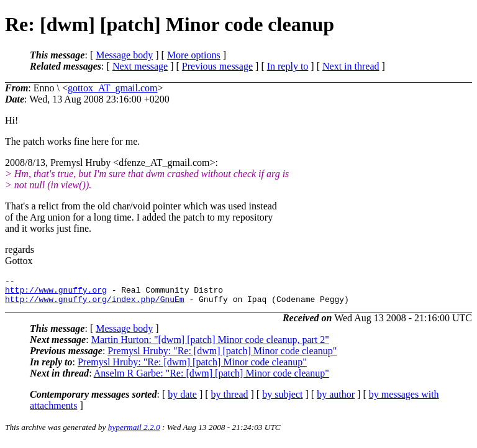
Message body (124, 55)
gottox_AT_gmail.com (112, 88)
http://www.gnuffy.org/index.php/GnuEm (95, 304)
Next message (140, 66)
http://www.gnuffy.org (56, 293)
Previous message (217, 66)
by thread (230, 400)
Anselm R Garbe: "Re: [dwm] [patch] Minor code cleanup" (211, 379)
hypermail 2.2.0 (134, 433)
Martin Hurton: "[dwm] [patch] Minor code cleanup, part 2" (210, 345)
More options (194, 55)
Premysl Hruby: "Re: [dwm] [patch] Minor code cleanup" (222, 356)
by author (336, 400)
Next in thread (351, 66)
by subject (282, 400)
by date (182, 400)
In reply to (288, 66)
